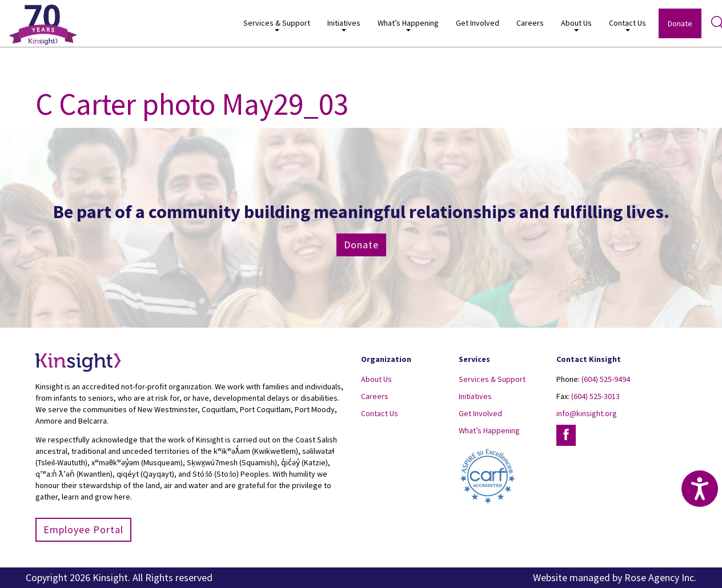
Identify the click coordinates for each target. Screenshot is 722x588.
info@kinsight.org (587, 413)
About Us (576, 25)
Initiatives (344, 25)
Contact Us (627, 25)
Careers (530, 23)
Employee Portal (83, 529)
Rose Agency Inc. (660, 577)
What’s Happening (408, 25)
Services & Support (277, 25)
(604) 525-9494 (606, 379)
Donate (680, 23)
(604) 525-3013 (595, 396)
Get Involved (478, 23)
